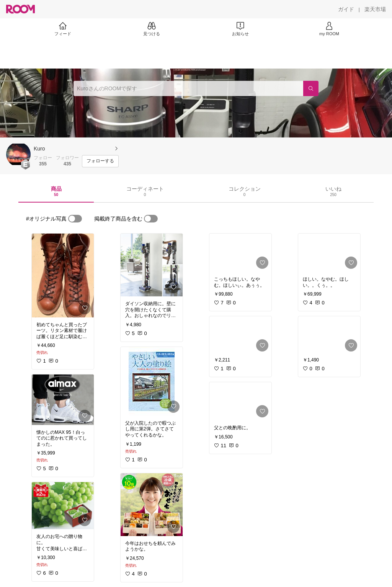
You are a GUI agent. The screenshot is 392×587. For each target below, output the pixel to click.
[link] (63, 276)
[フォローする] (100, 161)
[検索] (311, 88)
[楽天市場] (375, 9)
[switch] (75, 219)
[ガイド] (346, 9)
